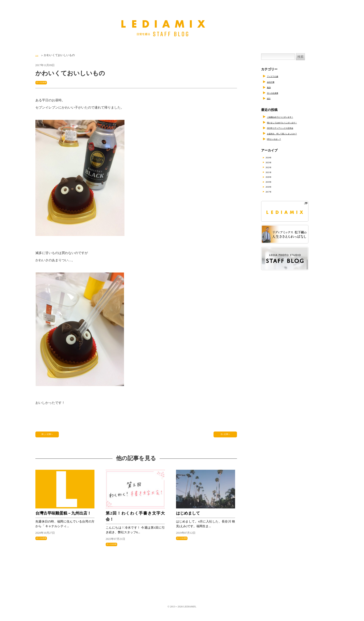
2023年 (273, 162)
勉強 (270, 87)
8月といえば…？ (279, 139)
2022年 (273, 167)
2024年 (273, 157)
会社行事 (274, 82)
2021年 (273, 172)
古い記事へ (225, 437)
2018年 (273, 187)
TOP (38, 55)
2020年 (273, 177)
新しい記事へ (48, 437)
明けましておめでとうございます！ (293, 122)
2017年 (273, 191)
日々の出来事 (45, 82)
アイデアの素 (277, 76)
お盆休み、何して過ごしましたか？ (293, 133)
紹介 (270, 98)
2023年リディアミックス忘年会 (290, 128)
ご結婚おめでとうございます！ (290, 117)
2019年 (273, 182)
